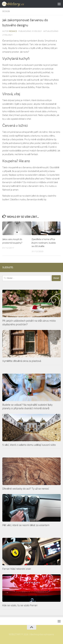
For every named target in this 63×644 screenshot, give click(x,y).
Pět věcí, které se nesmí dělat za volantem (26, 525)
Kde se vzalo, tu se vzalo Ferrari (20, 605)
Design (6, 11)
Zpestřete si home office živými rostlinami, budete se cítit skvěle (44, 243)
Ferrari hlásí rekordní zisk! (17, 569)
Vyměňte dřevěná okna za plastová (22, 361)
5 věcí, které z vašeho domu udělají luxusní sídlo (29, 445)
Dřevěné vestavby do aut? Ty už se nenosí (26, 489)
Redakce (13, 31)
